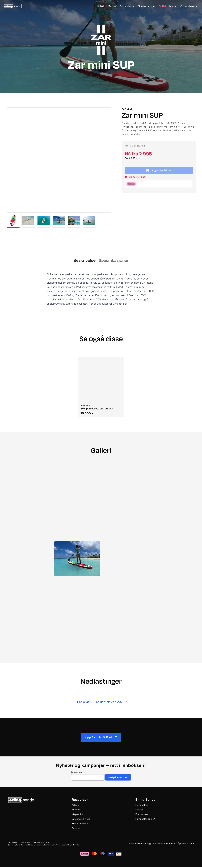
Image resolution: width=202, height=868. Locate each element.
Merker (139, 811)
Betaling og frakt (81, 820)
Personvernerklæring (140, 844)
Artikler (76, 806)
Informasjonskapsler (164, 844)
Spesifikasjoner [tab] (114, 260)
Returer (76, 811)
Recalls (76, 829)
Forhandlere (142, 806)
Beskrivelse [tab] (85, 260)
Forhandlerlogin (145, 820)
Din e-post (77, 773)
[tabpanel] (101, 289)
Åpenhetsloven (186, 844)
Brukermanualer (80, 825)
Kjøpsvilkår (78, 815)
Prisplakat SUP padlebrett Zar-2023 (101, 702)
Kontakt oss (142, 815)
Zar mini (127, 109)
